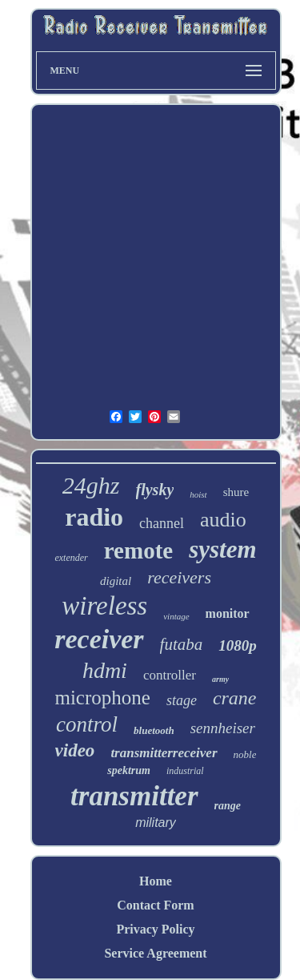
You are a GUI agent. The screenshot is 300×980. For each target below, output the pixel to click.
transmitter (134, 796)
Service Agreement (155, 953)
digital (116, 581)
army (220, 679)
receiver (99, 639)
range (228, 806)
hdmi (105, 670)
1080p (238, 645)
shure (236, 492)
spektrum (129, 770)
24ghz (91, 485)
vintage (176, 616)
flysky (155, 490)
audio (223, 520)
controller (170, 675)
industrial (185, 771)
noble (245, 754)
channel (162, 523)
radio (94, 517)
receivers (179, 577)
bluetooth (154, 730)
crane (235, 698)
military (156, 823)
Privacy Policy (155, 929)
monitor (228, 613)
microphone (102, 698)
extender (71, 558)
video (75, 750)
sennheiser (223, 728)
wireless (104, 606)
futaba (182, 644)
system (222, 549)
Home (156, 881)
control (87, 724)
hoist (198, 494)
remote (138, 550)
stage (182, 700)
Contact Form (155, 905)
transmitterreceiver (164, 753)
